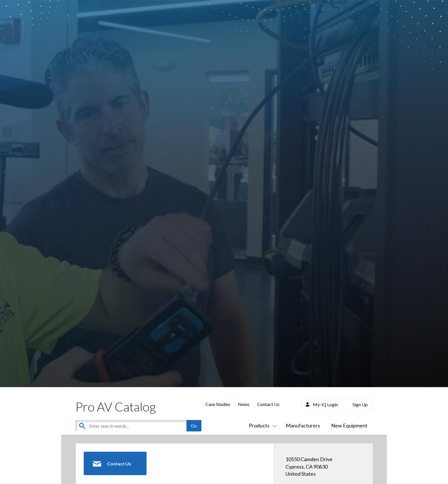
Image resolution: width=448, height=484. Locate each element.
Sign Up (360, 404)
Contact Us (268, 404)
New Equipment (349, 425)
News (244, 404)
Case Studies (218, 404)
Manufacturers (303, 425)
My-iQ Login (325, 404)
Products (262, 425)
